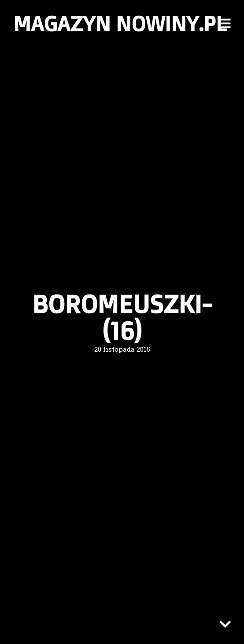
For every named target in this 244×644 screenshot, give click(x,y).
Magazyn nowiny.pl (120, 23)
